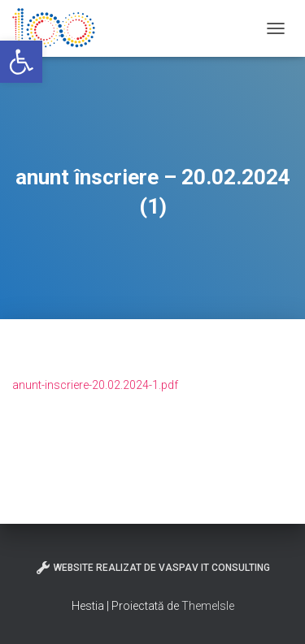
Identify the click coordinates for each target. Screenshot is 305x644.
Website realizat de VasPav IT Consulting (152, 568)
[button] (21, 62)
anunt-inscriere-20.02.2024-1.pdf (95, 385)
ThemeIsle (208, 606)
